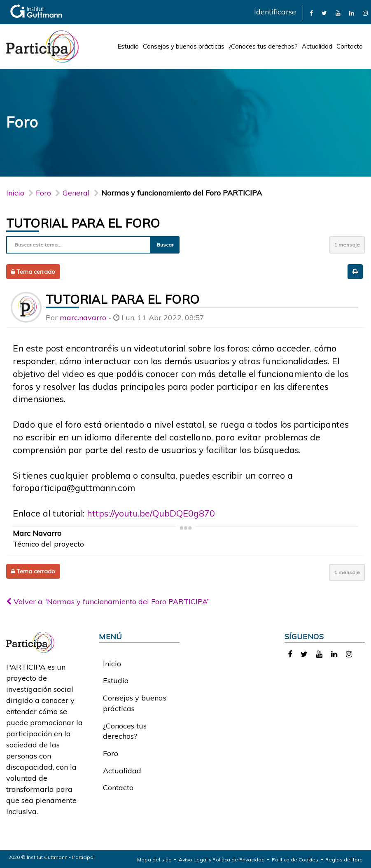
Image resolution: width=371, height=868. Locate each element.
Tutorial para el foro (83, 223)
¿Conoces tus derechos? (263, 46)
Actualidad (317, 46)
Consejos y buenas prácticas (184, 46)
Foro (111, 753)
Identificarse (275, 12)
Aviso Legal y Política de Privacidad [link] (222, 860)
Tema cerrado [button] (33, 272)
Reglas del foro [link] (344, 860)
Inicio (15, 193)
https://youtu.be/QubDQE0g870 (151, 513)
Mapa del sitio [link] (154, 860)
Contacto (350, 46)
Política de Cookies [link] (295, 860)
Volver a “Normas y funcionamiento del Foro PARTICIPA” (108, 602)
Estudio (128, 46)
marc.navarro (83, 318)
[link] (311, 13)
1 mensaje (347, 245)
